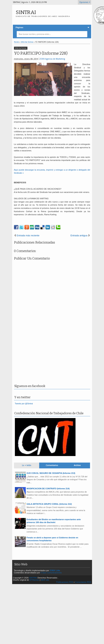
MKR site (45, 580)
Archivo (77, 465)
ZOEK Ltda (55, 570)
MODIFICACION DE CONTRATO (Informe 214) (48, 489)
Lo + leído (27, 465)
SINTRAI (26, 12)
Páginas (19, 27)
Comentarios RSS (83, 582)
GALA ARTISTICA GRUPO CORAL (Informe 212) (49, 504)
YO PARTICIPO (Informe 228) (41, 53)
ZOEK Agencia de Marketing (52, 59)
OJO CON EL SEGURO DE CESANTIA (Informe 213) (51, 473)
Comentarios (52, 465)
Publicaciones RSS (65, 582)
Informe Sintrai (21, 48)
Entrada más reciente (28, 235)
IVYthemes (34, 580)
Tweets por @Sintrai (24, 404)
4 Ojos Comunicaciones (51, 573)
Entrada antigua (79, 235)
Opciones (84, 2)
